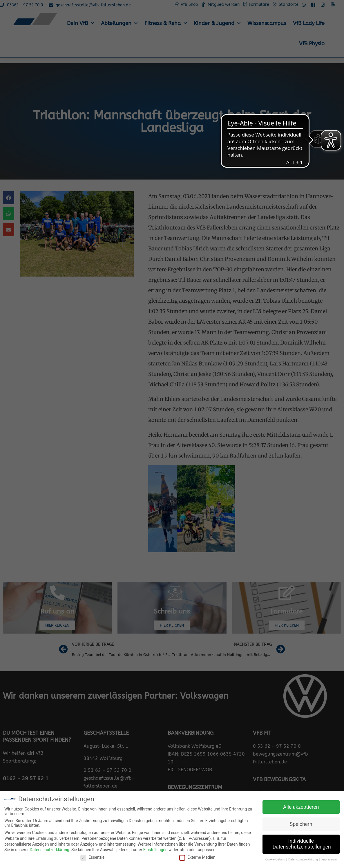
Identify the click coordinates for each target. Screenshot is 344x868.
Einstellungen (155, 850)
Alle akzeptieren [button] (301, 807)
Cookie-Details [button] (276, 859)
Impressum (329, 859)
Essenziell (93, 857)
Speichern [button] (301, 824)
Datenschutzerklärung (50, 850)
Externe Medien (197, 857)
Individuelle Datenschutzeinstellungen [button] (302, 844)
